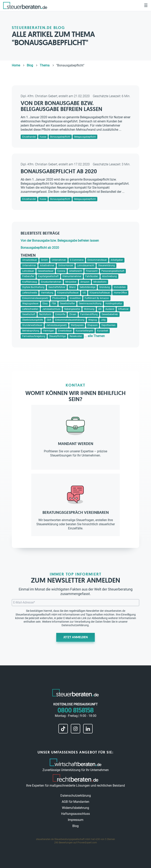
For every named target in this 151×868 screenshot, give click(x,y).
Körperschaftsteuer (100, 293)
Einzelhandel (29, 137)
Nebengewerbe (72, 309)
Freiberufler (28, 276)
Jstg (103, 320)
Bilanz (72, 287)
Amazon (85, 282)
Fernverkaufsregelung (34, 336)
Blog (75, 826)
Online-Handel (66, 265)
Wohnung (89, 309)
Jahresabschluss (51, 309)
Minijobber (71, 282)
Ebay (45, 304)
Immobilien (120, 287)
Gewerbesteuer (46, 271)
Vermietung (47, 293)
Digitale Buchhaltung (33, 287)
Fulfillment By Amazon (97, 298)
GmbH (44, 260)
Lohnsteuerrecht (86, 265)
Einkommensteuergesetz (35, 298)
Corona (61, 271)
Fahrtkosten (92, 276)
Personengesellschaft (113, 271)
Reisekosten (76, 336)
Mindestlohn (100, 282)
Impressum (76, 820)
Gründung (105, 287)
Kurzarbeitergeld (84, 331)
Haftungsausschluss (75, 814)
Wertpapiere (77, 325)
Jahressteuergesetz (57, 325)
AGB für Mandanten (75, 802)
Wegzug (93, 320)
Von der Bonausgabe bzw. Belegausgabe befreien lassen (61, 106)
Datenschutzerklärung (75, 625)
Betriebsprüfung (31, 331)
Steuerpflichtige (57, 336)
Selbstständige (87, 287)
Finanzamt (92, 271)
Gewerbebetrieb (110, 314)
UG (84, 293)
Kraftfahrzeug (30, 282)
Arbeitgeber (117, 260)
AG (100, 309)
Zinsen (73, 314)
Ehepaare (93, 325)
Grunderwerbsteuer (32, 325)
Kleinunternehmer (72, 276)
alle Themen (96, 336)
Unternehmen (59, 260)
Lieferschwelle (30, 293)
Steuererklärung (106, 265)
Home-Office (120, 293)
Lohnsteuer (28, 271)
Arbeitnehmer (47, 265)
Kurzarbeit (103, 331)
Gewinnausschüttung (90, 304)
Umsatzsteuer (30, 260)
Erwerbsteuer (65, 331)
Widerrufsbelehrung (75, 808)
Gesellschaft (29, 314)
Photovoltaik (59, 298)
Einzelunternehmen (51, 282)
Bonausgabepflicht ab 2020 (59, 171)
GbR (49, 320)
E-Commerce (77, 260)
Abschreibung (109, 276)
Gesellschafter (67, 304)
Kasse (43, 137)
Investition (75, 298)
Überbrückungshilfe (33, 320)
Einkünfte (60, 314)
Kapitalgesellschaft (48, 276)
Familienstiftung (89, 314)
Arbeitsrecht (76, 271)
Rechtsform (45, 314)
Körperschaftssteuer (68, 293)
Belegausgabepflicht (85, 137)
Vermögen (49, 331)
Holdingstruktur (114, 304)
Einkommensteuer (97, 260)
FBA (54, 304)
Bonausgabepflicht (60, 137)
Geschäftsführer (57, 287)
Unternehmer (29, 265)
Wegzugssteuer (30, 304)
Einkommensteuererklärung (70, 320)
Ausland (110, 309)
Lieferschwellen (30, 309)
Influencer (123, 309)
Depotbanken (109, 325)
